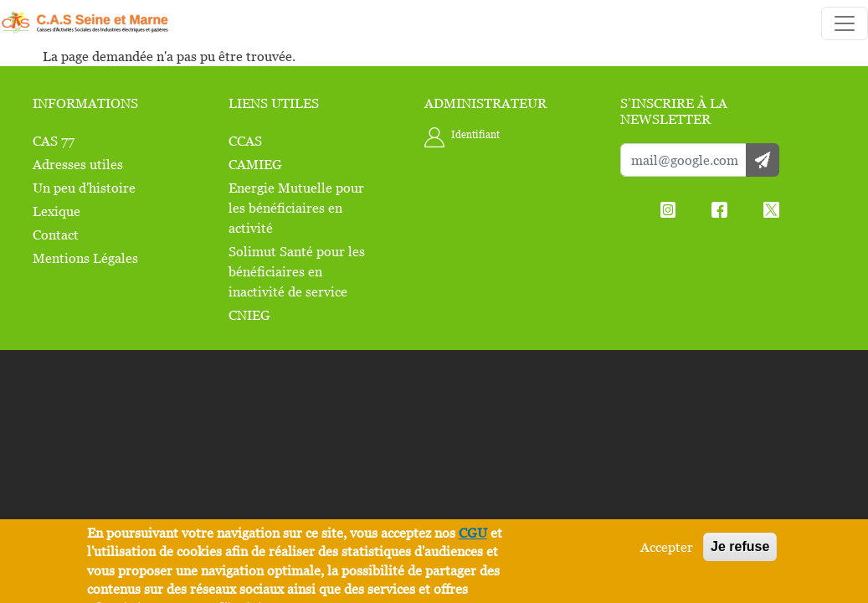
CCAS (245, 141)
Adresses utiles (78, 164)
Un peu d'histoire (84, 188)
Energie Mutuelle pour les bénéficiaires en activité (296, 208)
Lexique (56, 211)
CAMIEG (255, 164)
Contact (56, 234)
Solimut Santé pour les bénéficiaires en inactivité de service (297, 271)
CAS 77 (54, 141)
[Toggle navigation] (845, 23)
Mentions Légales (85, 258)
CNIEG (249, 315)
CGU (473, 533)
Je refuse (740, 546)
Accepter (667, 547)
